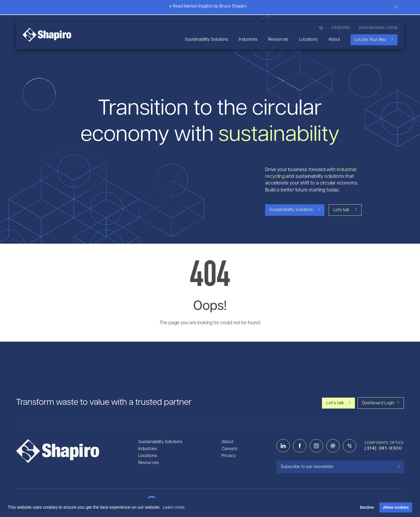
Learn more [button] (174, 507)
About (334, 40)
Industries (248, 40)
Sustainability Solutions (207, 40)
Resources (278, 40)
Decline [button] (367, 507)
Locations (308, 40)
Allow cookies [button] (396, 507)
